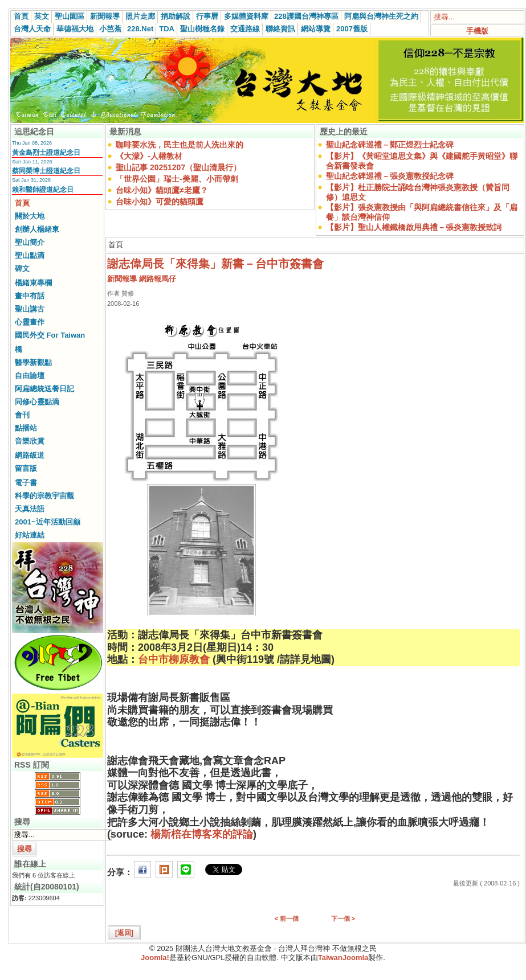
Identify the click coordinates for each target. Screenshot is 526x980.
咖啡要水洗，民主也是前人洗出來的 (180, 145)
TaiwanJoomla (343, 958)
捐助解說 (176, 16)
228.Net (140, 29)
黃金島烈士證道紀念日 (46, 153)
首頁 (21, 16)
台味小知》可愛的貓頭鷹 (160, 202)
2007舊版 (352, 29)
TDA (167, 29)
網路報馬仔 (158, 279)
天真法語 (30, 509)
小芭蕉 (110, 29)
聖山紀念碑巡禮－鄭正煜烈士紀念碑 (390, 145)
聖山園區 (70, 16)
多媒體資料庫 (246, 16)
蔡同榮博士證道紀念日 (46, 171)
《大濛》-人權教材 (149, 156)
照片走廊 (140, 16)
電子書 (26, 483)
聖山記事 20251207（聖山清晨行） (178, 167)
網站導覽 (316, 29)
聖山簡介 (30, 242)
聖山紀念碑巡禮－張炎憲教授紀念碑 (390, 176)
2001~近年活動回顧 (48, 522)
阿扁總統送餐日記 (44, 389)
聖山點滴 (30, 255)
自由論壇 (30, 376)
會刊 (22, 415)
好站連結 (30, 535)
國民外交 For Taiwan (50, 335)
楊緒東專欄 (33, 283)
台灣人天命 (32, 29)
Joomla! (155, 958)
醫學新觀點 (33, 362)
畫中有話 (30, 296)
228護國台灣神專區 (306, 16)
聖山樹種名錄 (202, 29)
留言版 (26, 468)
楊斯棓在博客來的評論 (202, 834)
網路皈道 (30, 455)
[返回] (124, 933)
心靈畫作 (30, 322)
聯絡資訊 (280, 29)
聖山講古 (30, 309)
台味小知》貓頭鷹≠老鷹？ (162, 190)
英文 (42, 16)
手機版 (477, 31)
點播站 (26, 428)
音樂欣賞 (30, 441)
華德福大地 (75, 29)
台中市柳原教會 (174, 659)
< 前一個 (287, 919)
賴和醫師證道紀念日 (43, 190)
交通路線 (245, 29)
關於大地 (30, 216)
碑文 (22, 268)
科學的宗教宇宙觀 (44, 496)
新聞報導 (105, 16)
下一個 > (343, 919)
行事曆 (207, 16)
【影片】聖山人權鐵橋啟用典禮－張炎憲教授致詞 (414, 227)
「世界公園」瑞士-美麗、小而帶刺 (177, 179)
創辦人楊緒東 (37, 229)
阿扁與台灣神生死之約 (381, 16)
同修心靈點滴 (37, 402)
